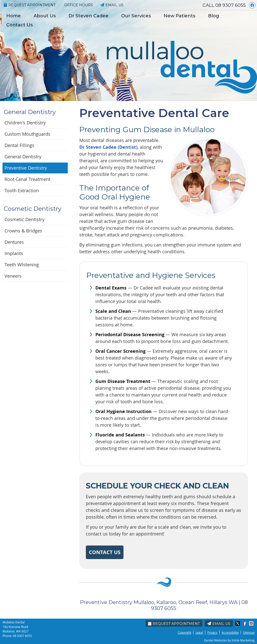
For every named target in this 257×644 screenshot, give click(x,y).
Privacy (212, 632)
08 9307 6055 (231, 5)
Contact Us (19, 25)
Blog (214, 16)
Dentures (14, 242)
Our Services (136, 16)
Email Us (112, 5)
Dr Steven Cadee (88, 16)
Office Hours (79, 5)
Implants (14, 253)
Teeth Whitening (22, 265)
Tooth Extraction (22, 190)
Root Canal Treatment (27, 179)
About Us (45, 16)
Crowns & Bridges (23, 231)
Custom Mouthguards (27, 134)
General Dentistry (23, 157)
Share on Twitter (238, 623)
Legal (199, 632)
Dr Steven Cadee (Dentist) (108, 147)
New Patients (179, 16)
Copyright (184, 632)
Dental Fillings (19, 145)
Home (14, 16)
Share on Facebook (245, 623)
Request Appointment (30, 5)
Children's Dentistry (25, 123)
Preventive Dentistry (26, 168)
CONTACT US (105, 552)
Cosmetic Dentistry (24, 219)
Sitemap (249, 632)
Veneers (13, 276)
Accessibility (230, 632)
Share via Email (252, 623)
